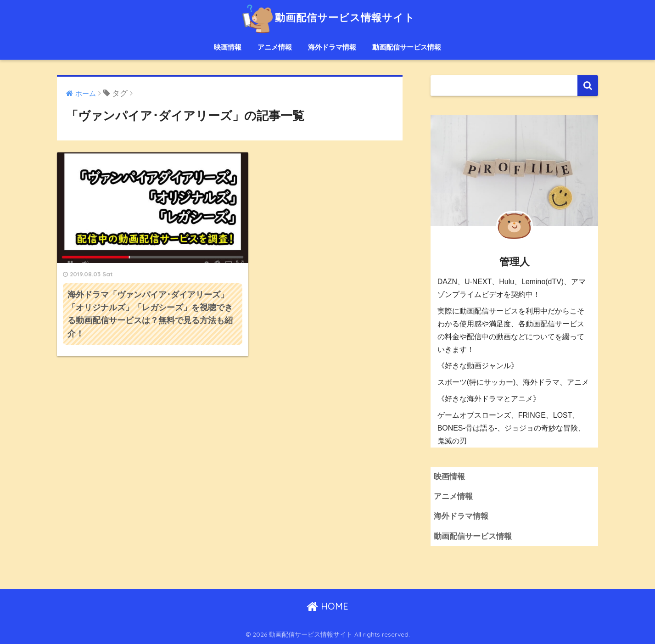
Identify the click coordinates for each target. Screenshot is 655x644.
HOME (327, 606)
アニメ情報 (275, 47)
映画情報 (228, 47)
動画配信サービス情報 (407, 47)
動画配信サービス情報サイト (327, 18)
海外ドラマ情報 (332, 47)
